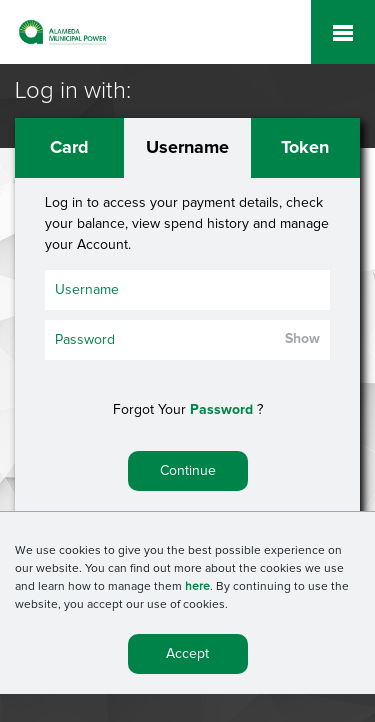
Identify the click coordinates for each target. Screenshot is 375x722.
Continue (188, 471)
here (197, 589)
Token (305, 148)
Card (69, 148)
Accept (187, 656)
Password (221, 410)
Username (187, 148)
